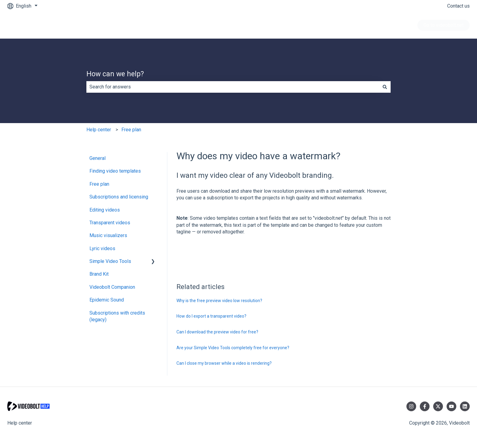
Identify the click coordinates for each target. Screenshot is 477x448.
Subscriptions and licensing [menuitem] (119, 197)
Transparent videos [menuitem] (110, 223)
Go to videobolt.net (444, 25)
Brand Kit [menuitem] (99, 274)
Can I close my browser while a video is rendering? (224, 363)
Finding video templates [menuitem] (115, 171)
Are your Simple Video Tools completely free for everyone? (233, 348)
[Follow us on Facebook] (425, 406)
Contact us (458, 6)
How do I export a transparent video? (211, 316)
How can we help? (115, 74)
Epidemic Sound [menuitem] (107, 300)
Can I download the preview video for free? (217, 332)
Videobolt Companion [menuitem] (112, 287)
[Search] (385, 87)
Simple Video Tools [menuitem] (110, 261)
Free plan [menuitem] (99, 184)
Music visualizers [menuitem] (108, 235)
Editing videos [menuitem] (105, 210)
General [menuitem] (97, 158)
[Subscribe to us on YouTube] (451, 406)
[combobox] (233, 87)
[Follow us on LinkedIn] (465, 406)
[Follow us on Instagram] (411, 406)
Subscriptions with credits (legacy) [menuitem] (117, 316)
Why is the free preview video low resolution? (219, 301)
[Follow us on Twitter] (438, 406)
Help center (99, 130)
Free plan (131, 130)
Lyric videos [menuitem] (102, 248)
